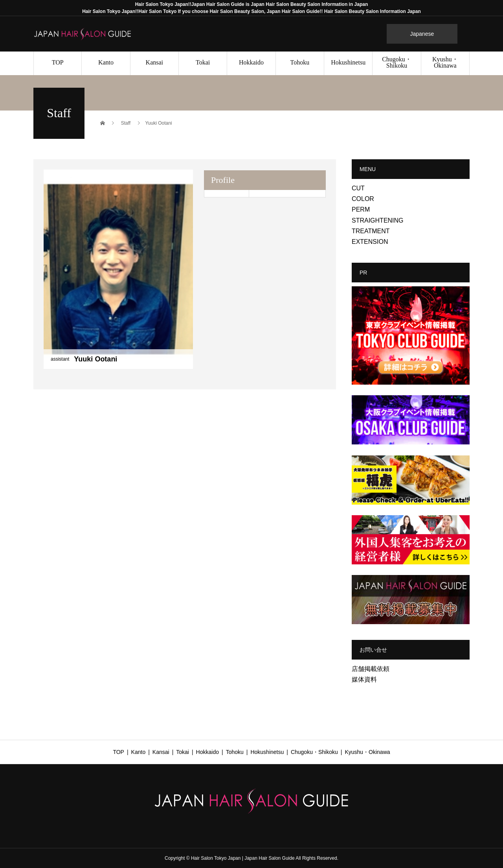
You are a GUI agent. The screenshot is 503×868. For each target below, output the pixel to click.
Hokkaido (251, 62)
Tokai (203, 62)
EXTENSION (370, 242)
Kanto (106, 62)
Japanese (422, 34)
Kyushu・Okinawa (445, 62)
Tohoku (300, 62)
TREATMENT (371, 231)
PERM (361, 209)
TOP (58, 62)
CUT (358, 188)
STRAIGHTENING (378, 220)
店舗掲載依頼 (371, 669)
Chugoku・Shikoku (397, 62)
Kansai (154, 62)
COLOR (363, 199)
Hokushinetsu (348, 62)
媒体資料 (364, 679)
